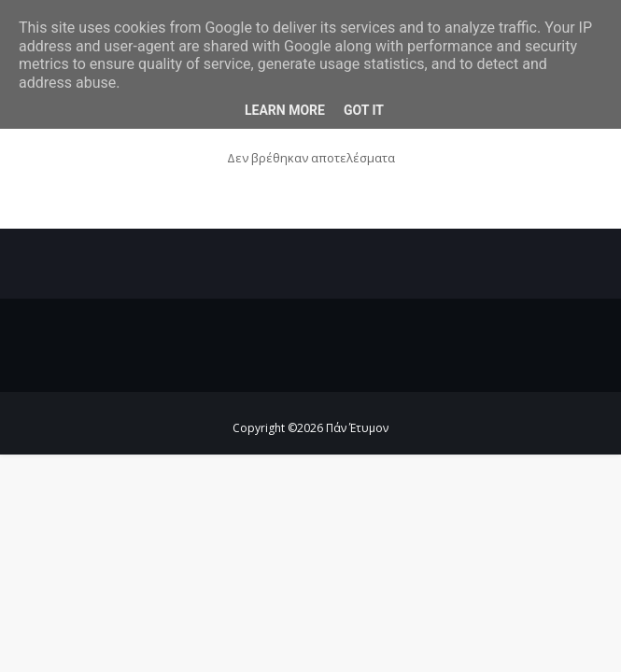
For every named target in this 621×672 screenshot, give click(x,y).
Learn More (285, 110)
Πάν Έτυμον (357, 428)
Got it (364, 110)
